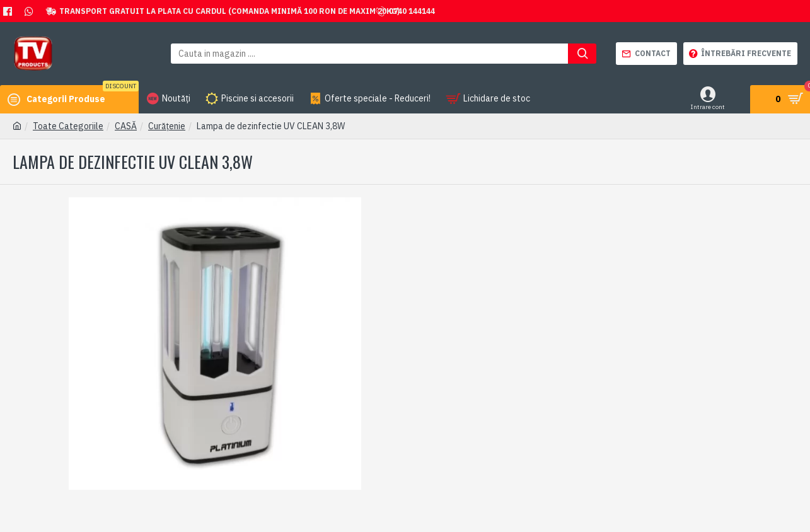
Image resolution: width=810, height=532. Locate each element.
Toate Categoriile (68, 126)
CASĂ (126, 126)
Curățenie (167, 126)
